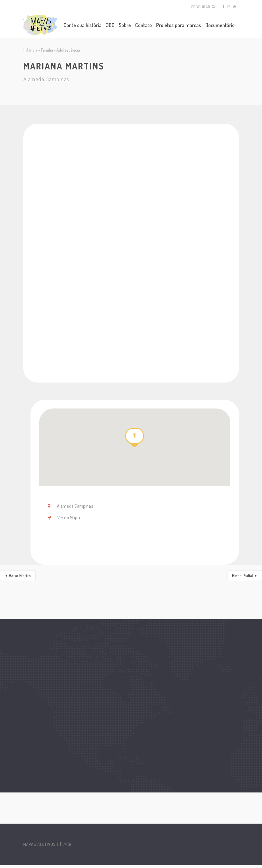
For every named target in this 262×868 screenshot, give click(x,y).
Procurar (203, 7)
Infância (30, 50)
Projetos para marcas (179, 25)
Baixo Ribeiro (20, 576)
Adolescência (68, 50)
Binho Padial (243, 576)
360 (110, 25)
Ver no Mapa (69, 517)
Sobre (125, 25)
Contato (144, 25)
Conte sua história (83, 25)
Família (47, 50)
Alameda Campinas (75, 506)
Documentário (220, 25)
